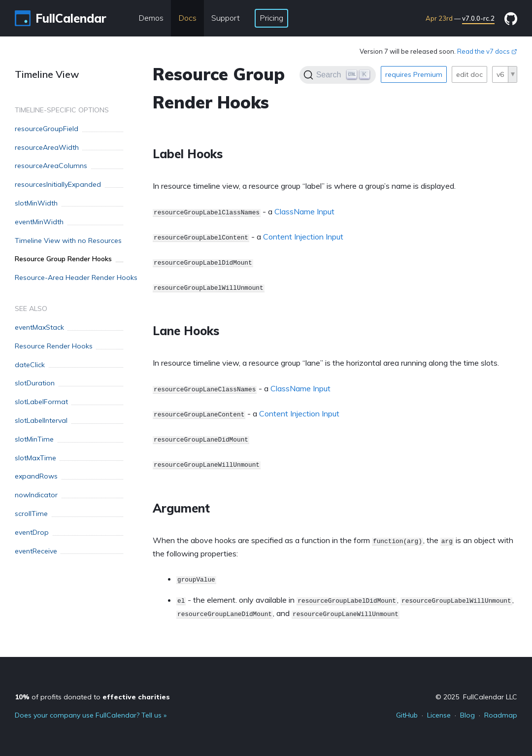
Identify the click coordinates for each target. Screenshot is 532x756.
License (439, 715)
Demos (151, 18)
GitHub (407, 715)
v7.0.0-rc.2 (478, 18)
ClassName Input (304, 211)
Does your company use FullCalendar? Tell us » (91, 715)
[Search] (338, 75)
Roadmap (501, 715)
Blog (467, 715)
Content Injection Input (303, 237)
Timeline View (47, 74)
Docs (187, 18)
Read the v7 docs (487, 51)
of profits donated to (92, 697)
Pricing (271, 18)
